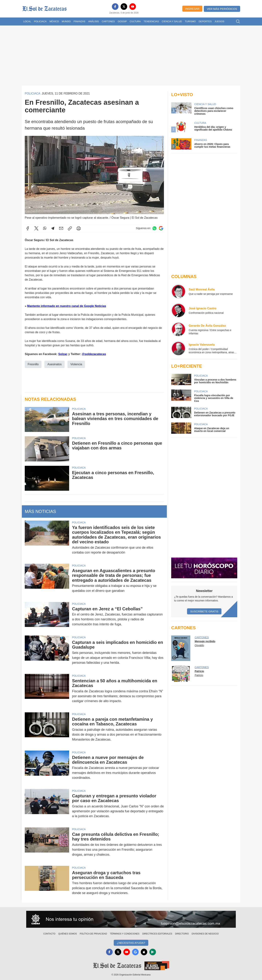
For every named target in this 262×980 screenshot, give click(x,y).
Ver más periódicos (222, 9)
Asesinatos (54, 364)
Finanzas (79, 21)
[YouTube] (133, 7)
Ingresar (192, 9)
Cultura (135, 21)
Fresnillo (33, 364)
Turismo (190, 21)
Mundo (66, 21)
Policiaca (40, 21)
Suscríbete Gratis (204, 611)
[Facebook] (115, 7)
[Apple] (144, 952)
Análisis (94, 21)
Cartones (108, 21)
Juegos (219, 21)
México (54, 21)
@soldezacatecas (94, 354)
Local (27, 21)
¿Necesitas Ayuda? (131, 943)
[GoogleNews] (135, 952)
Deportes (205, 21)
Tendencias (151, 21)
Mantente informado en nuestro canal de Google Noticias (67, 306)
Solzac (63, 354)
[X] (124, 7)
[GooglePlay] (153, 952)
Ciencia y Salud (172, 21)
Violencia (76, 364)
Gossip (122, 21)
